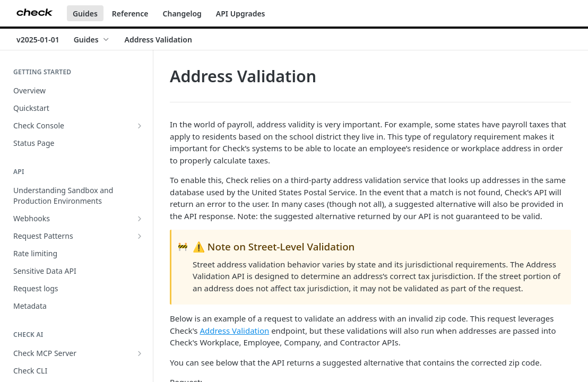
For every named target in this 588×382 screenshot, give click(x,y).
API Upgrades (241, 14)
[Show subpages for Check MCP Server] (140, 353)
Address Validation (234, 331)
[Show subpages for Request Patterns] (140, 236)
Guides (85, 14)
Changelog (182, 14)
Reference (130, 14)
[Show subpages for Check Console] (140, 126)
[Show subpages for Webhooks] (140, 219)
